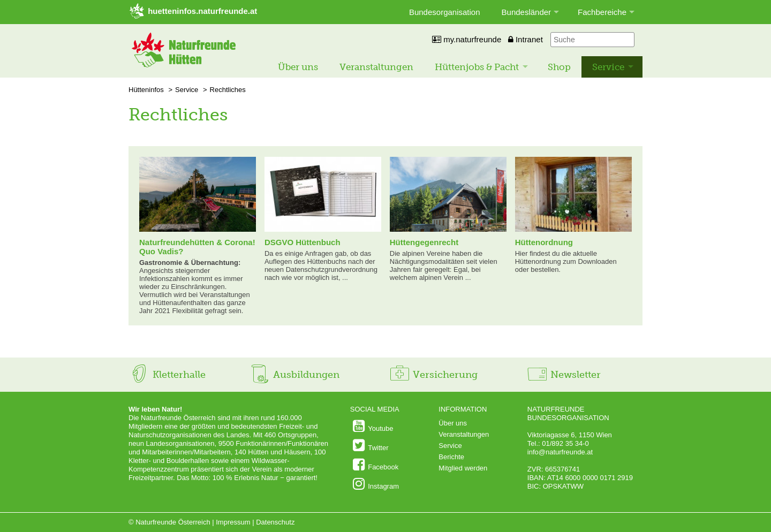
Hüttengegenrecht (424, 242)
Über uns (298, 67)
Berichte (451, 457)
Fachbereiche (602, 12)
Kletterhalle (167, 375)
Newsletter (564, 375)
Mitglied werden (463, 468)
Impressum (233, 522)
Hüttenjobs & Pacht (477, 67)
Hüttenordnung (544, 242)
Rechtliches (228, 90)
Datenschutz (275, 522)
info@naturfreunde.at (560, 452)
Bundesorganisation (445, 12)
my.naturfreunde (467, 39)
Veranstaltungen (376, 67)
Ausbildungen (294, 375)
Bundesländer (527, 12)
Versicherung (433, 375)
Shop (559, 67)
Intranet (526, 39)
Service (608, 67)
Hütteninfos (146, 90)
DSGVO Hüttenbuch (303, 242)
